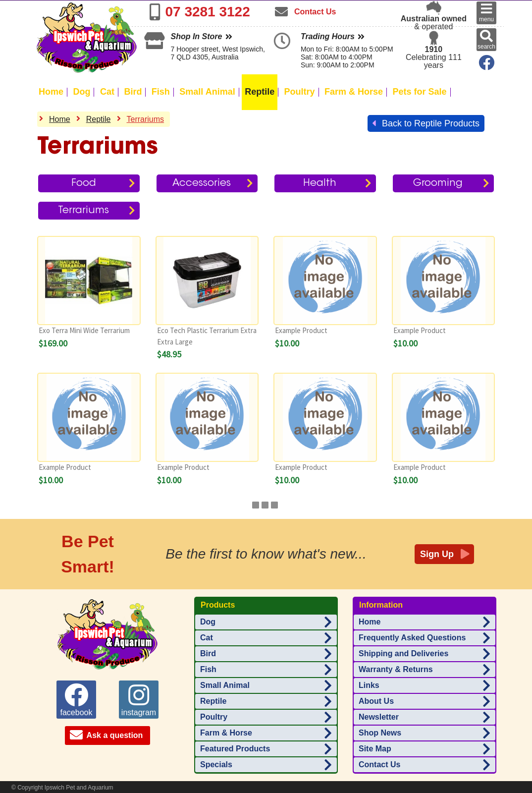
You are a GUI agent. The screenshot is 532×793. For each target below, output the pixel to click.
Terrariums (146, 119)
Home (51, 92)
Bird (133, 92)
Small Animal (207, 92)
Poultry (300, 92)
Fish (161, 92)
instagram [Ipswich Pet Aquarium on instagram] (139, 700)
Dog (81, 92)
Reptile (260, 92)
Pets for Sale (420, 92)
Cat (107, 92)
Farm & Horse (354, 92)
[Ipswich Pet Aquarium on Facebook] (484, 66)
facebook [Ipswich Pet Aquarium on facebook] (77, 700)
